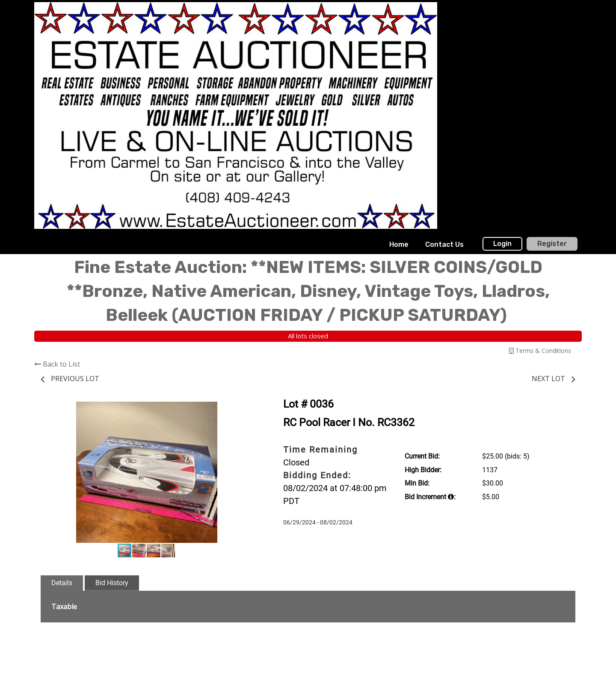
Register (552, 244)
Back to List (57, 364)
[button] (245, 409)
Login (502, 244)
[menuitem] (399, 245)
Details (62, 583)
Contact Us (444, 244)
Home (399, 244)
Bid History (112, 583)
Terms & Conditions (540, 351)
